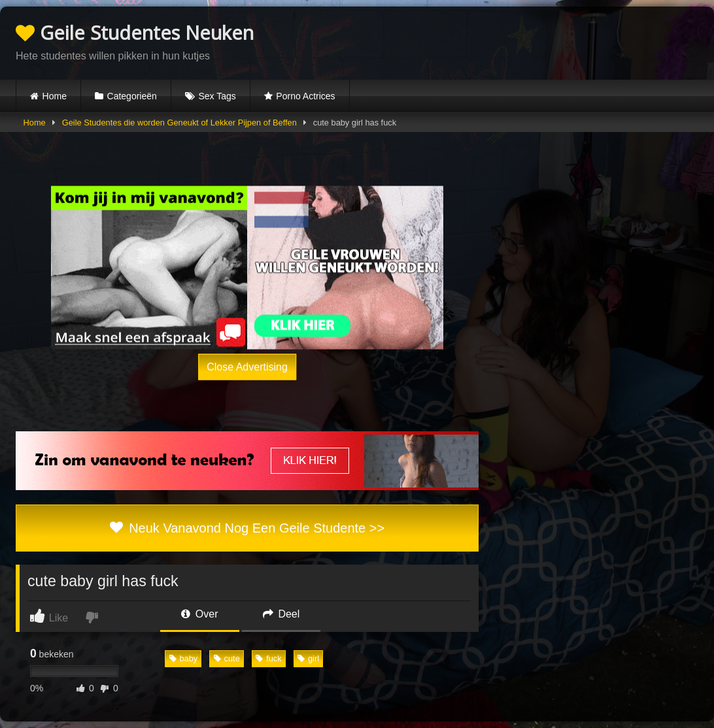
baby (184, 658)
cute (227, 658)
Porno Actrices (305, 96)
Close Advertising (247, 367)
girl (308, 658)
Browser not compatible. (545, 41)
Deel (281, 614)
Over (199, 614)
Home (55, 96)
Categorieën (132, 96)
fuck (268, 658)
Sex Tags (217, 96)
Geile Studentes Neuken (135, 32)
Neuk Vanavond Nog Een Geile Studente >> (247, 528)
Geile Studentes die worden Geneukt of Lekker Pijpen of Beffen (179, 123)
